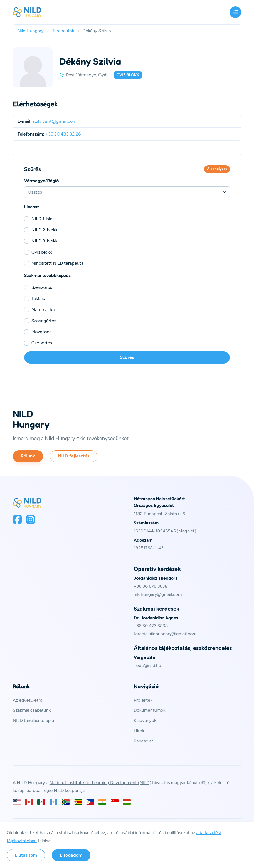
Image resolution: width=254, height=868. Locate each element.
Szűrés (127, 357)
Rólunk (28, 456)
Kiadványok (145, 720)
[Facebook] (17, 519)
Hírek (139, 731)
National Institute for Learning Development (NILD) (100, 783)
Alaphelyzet (217, 169)
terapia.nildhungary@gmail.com (165, 634)
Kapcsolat (144, 741)
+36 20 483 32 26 (63, 134)
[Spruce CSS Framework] (27, 503)
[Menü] (235, 12)
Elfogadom (71, 855)
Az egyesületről (28, 700)
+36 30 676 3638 (151, 586)
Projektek (143, 700)
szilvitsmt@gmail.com (55, 121)
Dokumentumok (150, 710)
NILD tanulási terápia (33, 720)
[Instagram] (31, 519)
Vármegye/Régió (42, 181)
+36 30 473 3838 (151, 626)
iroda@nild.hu (147, 665)
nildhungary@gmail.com (158, 594)
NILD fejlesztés (74, 456)
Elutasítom (26, 855)
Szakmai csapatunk (32, 710)
